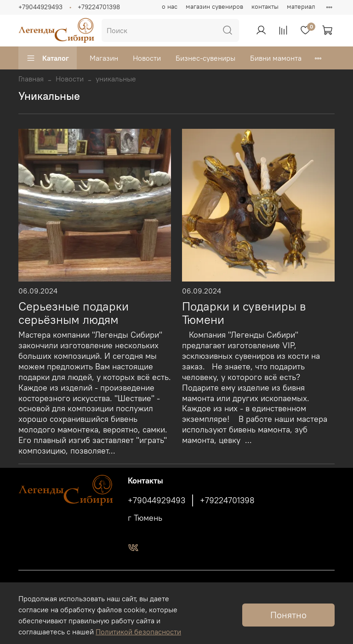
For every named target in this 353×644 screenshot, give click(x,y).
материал (301, 6)
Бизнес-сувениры (205, 58)
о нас (170, 6)
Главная (31, 79)
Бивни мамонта (276, 58)
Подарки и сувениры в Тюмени (244, 313)
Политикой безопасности (138, 632)
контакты (265, 6)
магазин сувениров (214, 6)
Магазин (104, 58)
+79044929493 (40, 7)
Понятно (288, 615)
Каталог (48, 58)
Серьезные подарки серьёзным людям (74, 313)
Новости (147, 58)
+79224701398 (99, 7)
